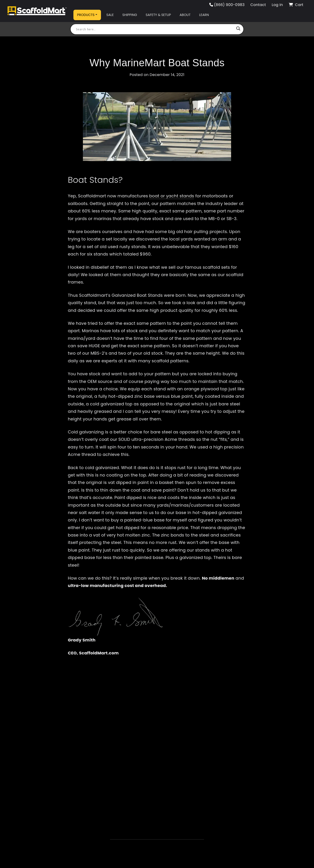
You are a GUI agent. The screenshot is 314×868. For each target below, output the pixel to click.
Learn (204, 15)
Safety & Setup (158, 15)
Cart (296, 5)
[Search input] (155, 29)
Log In (277, 5)
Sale (110, 15)
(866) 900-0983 (227, 5)
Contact (258, 5)
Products (86, 15)
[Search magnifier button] (238, 29)
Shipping (130, 15)
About (185, 15)
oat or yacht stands (173, 196)
